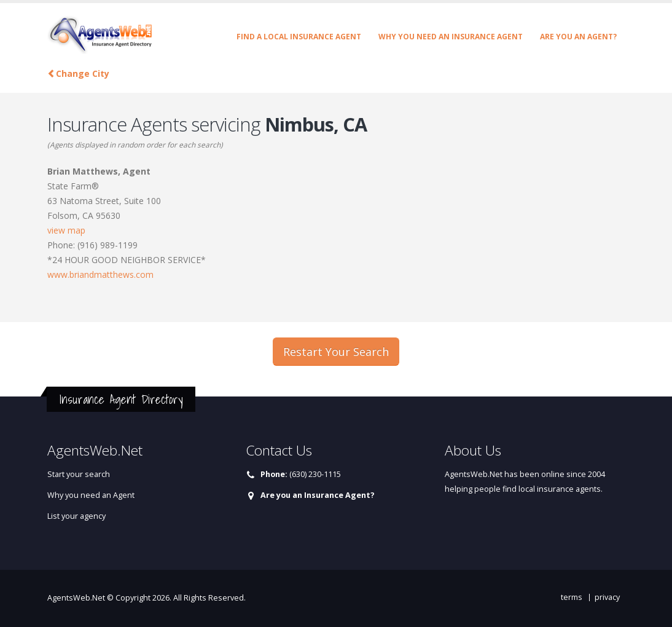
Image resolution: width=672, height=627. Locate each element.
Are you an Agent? (578, 37)
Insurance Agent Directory (121, 399)
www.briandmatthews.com (100, 274)
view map (66, 230)
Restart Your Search (336, 352)
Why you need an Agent (91, 495)
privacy (607, 597)
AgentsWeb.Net (76, 598)
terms (572, 597)
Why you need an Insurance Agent (451, 37)
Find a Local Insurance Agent (299, 37)
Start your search (79, 474)
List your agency (76, 516)
